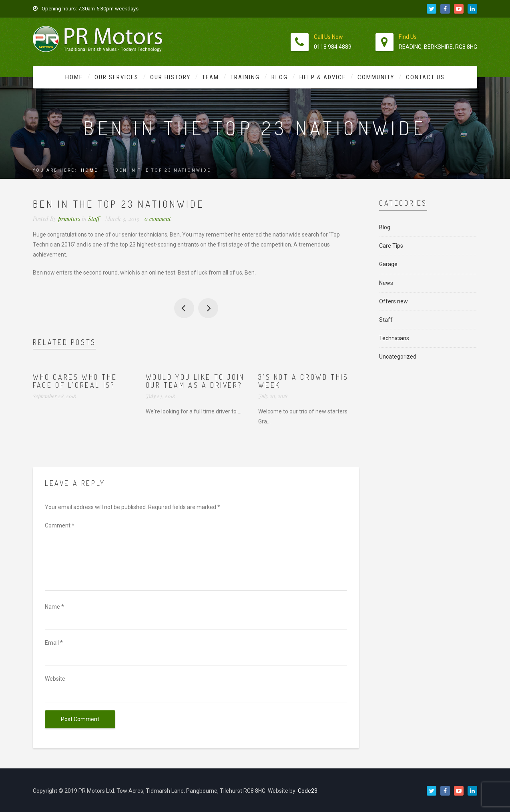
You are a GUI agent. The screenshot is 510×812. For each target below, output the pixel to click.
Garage (388, 264)
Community (376, 77)
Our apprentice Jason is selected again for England (208, 308)
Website (55, 679)
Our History (170, 77)
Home (74, 77)
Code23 (308, 791)
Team (211, 77)
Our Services (116, 77)
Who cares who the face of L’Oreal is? (75, 381)
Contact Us (425, 77)
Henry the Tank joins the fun (184, 308)
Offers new (394, 301)
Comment (60, 525)
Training (245, 77)
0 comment (158, 219)
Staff (94, 219)
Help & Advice (323, 77)
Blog (280, 77)
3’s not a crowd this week (303, 381)
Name (54, 607)
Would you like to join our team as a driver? (195, 381)
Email (54, 643)
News (386, 283)
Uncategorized (398, 357)
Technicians (394, 338)
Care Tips (391, 246)
